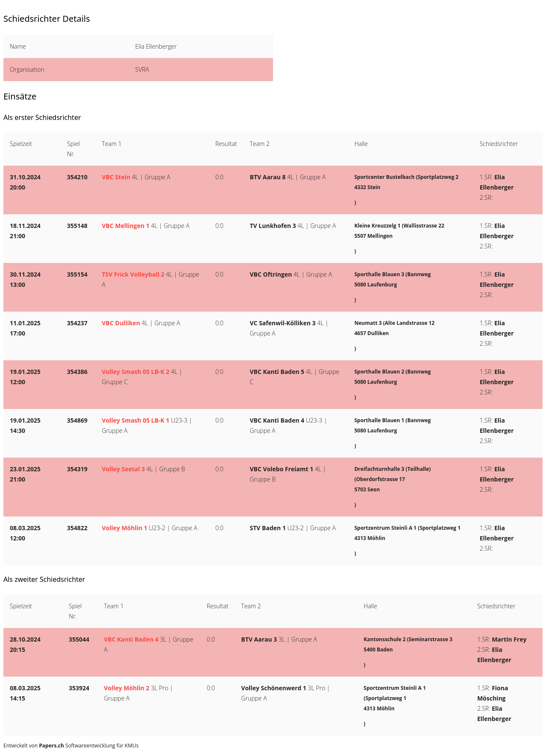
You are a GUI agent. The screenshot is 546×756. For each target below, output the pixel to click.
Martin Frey (509, 639)
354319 (77, 469)
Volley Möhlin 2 (126, 688)
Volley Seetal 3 (123, 469)
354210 (77, 177)
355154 (77, 274)
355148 (77, 226)
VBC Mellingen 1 (126, 226)
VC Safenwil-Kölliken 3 (283, 323)
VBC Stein (116, 177)
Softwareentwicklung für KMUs (89, 746)
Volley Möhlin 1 (125, 528)
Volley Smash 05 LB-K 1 (136, 420)
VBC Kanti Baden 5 (277, 372)
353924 (79, 688)
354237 (77, 323)
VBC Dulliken (121, 323)
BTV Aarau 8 (268, 177)
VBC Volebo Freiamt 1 (282, 469)
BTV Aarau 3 (259, 639)
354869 (77, 420)
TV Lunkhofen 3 (273, 226)
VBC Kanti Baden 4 (277, 420)
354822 (77, 528)
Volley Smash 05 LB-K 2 (136, 372)
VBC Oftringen (271, 274)
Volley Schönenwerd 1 (274, 688)
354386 (77, 372)
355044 (79, 639)
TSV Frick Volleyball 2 (133, 274)
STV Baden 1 (268, 528)
